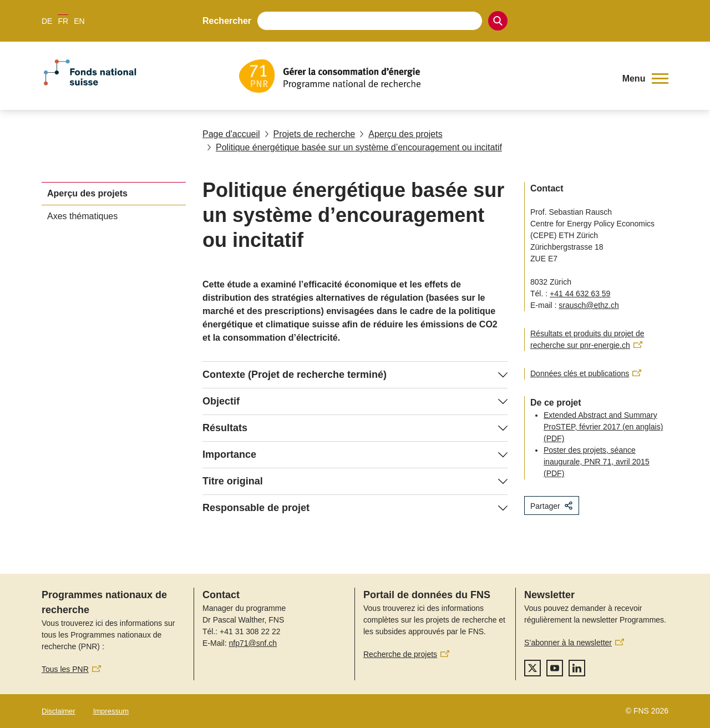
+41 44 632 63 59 (580, 294)
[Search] (498, 21)
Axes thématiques (82, 216)
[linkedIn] (577, 668)
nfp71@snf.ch (253, 643)
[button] (645, 79)
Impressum (111, 711)
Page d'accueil (231, 134)
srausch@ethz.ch (589, 305)
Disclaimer (59, 711)
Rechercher (227, 21)
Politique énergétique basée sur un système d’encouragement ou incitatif (354, 147)
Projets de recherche (310, 134)
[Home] (424, 76)
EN (79, 21)
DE (47, 21)
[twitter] (532, 668)
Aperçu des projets (401, 134)
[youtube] (555, 668)
